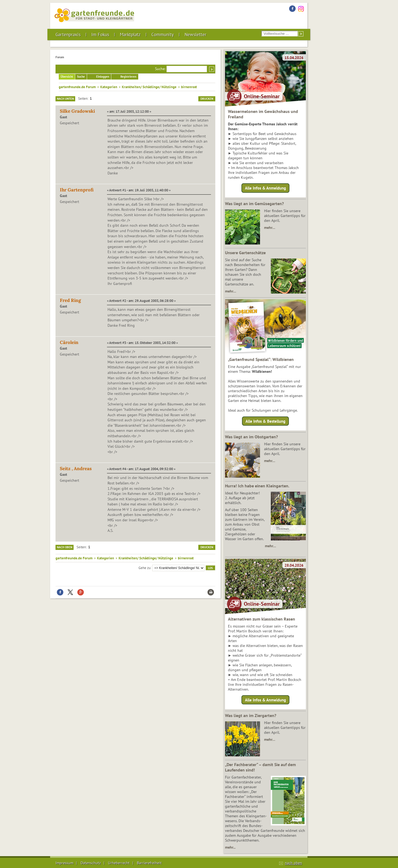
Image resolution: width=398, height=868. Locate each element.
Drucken (207, 99)
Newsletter (195, 35)
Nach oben (65, 547)
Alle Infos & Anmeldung (265, 188)
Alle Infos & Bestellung (265, 421)
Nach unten (65, 99)
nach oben (293, 863)
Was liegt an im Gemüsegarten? (254, 204)
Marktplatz (130, 35)
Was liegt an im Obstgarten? (251, 437)
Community (163, 35)
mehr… (270, 228)
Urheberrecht (119, 863)
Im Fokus (100, 35)
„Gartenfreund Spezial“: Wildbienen (261, 359)
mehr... (230, 847)
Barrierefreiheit (149, 863)
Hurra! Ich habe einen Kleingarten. (257, 486)
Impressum (64, 863)
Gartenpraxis (68, 35)
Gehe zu (145, 567)
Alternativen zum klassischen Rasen (262, 619)
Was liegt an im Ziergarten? (251, 715)
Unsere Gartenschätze (245, 253)
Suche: (160, 69)
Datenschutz (91, 863)
